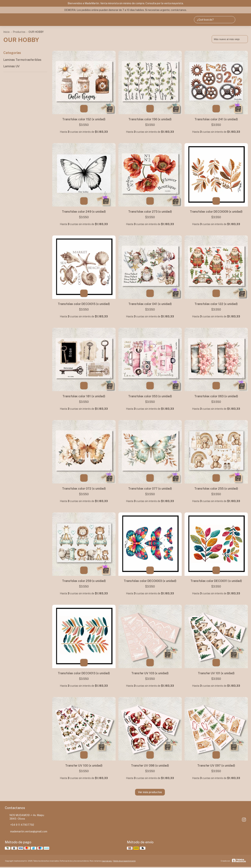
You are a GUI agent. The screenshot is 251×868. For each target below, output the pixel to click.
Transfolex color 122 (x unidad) (216, 304)
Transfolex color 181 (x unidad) (84, 396)
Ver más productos (150, 792)
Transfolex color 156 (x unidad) (150, 119)
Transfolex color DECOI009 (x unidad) (216, 212)
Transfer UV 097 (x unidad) (216, 766)
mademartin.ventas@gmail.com (26, 832)
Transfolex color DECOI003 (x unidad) (150, 581)
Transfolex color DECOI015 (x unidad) (84, 304)
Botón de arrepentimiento (124, 861)
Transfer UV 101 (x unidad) (216, 673)
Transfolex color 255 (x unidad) (216, 489)
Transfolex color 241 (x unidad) (216, 119)
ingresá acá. (107, 861)
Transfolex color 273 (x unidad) (150, 212)
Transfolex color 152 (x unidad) (84, 119)
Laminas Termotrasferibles (22, 60)
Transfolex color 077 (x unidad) (150, 489)
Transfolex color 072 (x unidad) (84, 489)
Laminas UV (11, 66)
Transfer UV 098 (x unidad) (150, 766)
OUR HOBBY (36, 32)
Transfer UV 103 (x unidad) (150, 673)
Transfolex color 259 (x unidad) (84, 581)
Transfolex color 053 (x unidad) (150, 396)
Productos (21, 32)
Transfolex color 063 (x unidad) (216, 396)
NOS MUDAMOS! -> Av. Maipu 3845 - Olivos (24, 817)
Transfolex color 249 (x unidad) (84, 212)
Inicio (8, 32)
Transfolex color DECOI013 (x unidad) (84, 673)
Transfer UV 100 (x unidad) (84, 766)
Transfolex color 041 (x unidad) (150, 304)
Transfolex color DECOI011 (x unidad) (216, 581)
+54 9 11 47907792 (19, 825)
